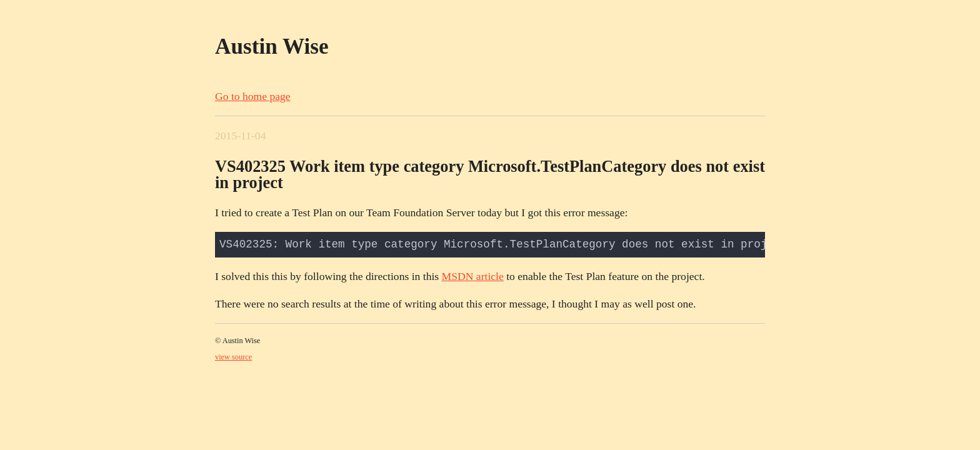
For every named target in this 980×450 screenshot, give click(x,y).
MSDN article (473, 276)
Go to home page (253, 96)
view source (233, 357)
